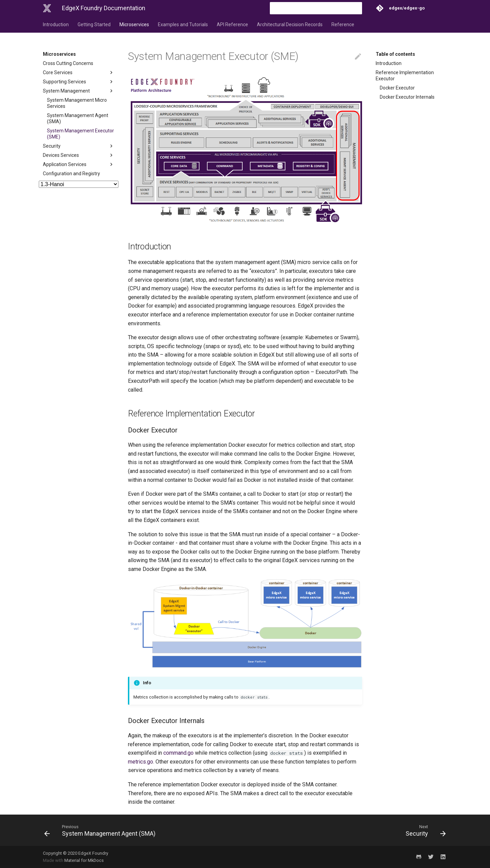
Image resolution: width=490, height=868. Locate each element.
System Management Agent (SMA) (78, 118)
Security (79, 146)
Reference (343, 24)
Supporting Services (79, 82)
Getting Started (94, 24)
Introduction (56, 24)
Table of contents (395, 54)
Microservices (134, 24)
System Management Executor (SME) (80, 134)
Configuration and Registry (71, 174)
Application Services (79, 164)
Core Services (79, 72)
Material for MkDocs (84, 860)
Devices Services (79, 155)
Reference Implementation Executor (405, 76)
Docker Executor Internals (407, 97)
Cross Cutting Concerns (68, 63)
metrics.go (141, 762)
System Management (79, 91)
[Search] (322, 8)
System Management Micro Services (77, 103)
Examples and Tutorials (183, 24)
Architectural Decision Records (290, 24)
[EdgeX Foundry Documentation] (47, 8)
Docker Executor (397, 88)
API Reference (232, 24)
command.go (178, 753)
